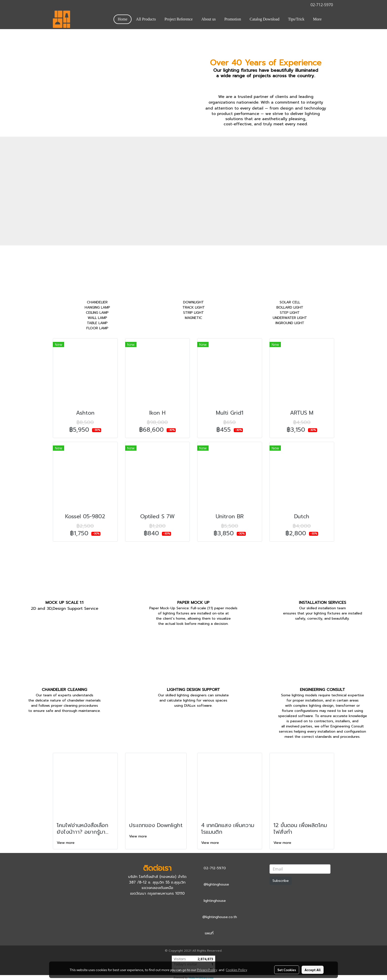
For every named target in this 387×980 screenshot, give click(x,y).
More (317, 19)
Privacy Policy (207, 970)
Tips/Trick (296, 19)
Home (123, 19)
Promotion (233, 19)
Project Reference (179, 19)
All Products (146, 19)
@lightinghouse (216, 884)
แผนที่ (209, 933)
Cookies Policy (236, 970)
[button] (330, 19)
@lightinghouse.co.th (220, 917)
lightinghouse (215, 901)
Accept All (313, 970)
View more (66, 843)
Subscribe (281, 881)
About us (209, 19)
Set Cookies (287, 970)
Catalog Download (265, 19)
